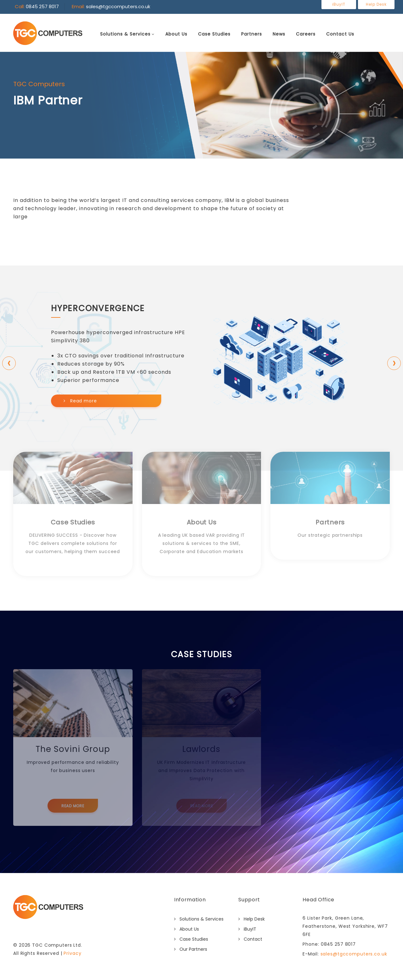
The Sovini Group (73, 749)
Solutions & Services (125, 34)
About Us (176, 34)
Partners (252, 34)
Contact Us (340, 34)
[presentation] (9, 363)
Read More (73, 806)
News (279, 34)
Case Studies (214, 34)
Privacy (72, 953)
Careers (306, 34)
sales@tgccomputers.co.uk (353, 954)
